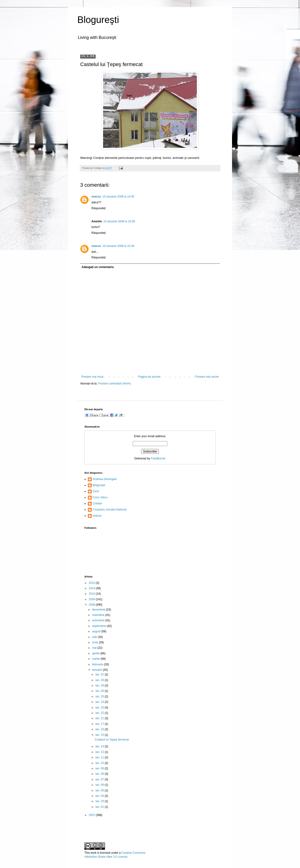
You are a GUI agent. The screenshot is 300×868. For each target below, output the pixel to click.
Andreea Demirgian (105, 479)
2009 (92, 599)
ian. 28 (100, 685)
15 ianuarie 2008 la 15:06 (119, 221)
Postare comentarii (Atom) (114, 384)
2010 (92, 594)
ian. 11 (100, 757)
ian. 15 (100, 735)
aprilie (96, 653)
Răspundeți (99, 208)
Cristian (97, 503)
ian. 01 (100, 807)
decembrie (99, 610)
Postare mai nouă (92, 377)
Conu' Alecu (100, 497)
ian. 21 (100, 718)
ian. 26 (100, 691)
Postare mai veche (207, 377)
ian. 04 (100, 796)
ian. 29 (100, 680)
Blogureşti (98, 20)
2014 (92, 588)
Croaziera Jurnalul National (110, 510)
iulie (95, 637)
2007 (92, 815)
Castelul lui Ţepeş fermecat (112, 740)
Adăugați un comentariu (98, 267)
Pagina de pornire (149, 377)
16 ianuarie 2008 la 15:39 (118, 246)
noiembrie (99, 615)
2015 (92, 583)
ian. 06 (100, 785)
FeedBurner (158, 458)
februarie (98, 664)
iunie (96, 642)
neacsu (96, 197)
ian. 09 (100, 768)
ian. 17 (100, 724)
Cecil (96, 491)
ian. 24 (100, 702)
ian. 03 (100, 801)
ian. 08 (100, 774)
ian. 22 (100, 713)
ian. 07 (100, 779)
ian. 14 (100, 746)
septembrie (99, 626)
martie (96, 659)
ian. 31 (100, 674)
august (97, 631)
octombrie (99, 620)
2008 (92, 605)
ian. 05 (100, 790)
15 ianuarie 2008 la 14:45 (118, 197)
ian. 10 (100, 763)
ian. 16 (100, 729)
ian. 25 (100, 697)
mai (95, 648)
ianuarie (97, 670)
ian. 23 (100, 708)
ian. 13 (100, 752)
